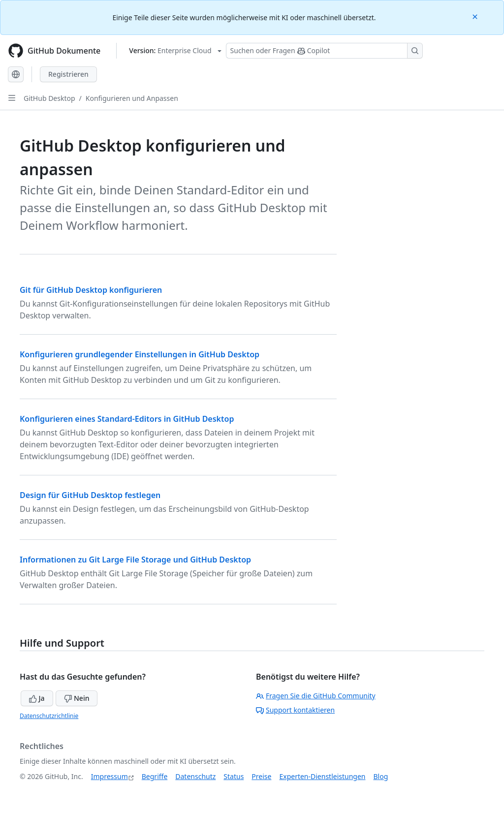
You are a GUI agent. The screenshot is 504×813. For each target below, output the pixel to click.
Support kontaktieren (295, 710)
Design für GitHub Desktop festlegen (90, 495)
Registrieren (68, 74)
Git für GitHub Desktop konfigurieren (91, 290)
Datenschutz (195, 776)
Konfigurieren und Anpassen (132, 98)
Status (234, 776)
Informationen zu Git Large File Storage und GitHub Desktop (135, 560)
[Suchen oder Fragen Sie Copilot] (324, 51)
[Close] (476, 16)
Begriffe (155, 776)
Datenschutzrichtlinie (49, 716)
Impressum (110, 776)
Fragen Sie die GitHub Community (316, 696)
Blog (381, 776)
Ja (37, 698)
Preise (261, 776)
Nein (77, 698)
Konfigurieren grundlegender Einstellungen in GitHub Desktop (140, 354)
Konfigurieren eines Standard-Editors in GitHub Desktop (127, 419)
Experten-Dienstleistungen (322, 776)
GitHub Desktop (49, 98)
